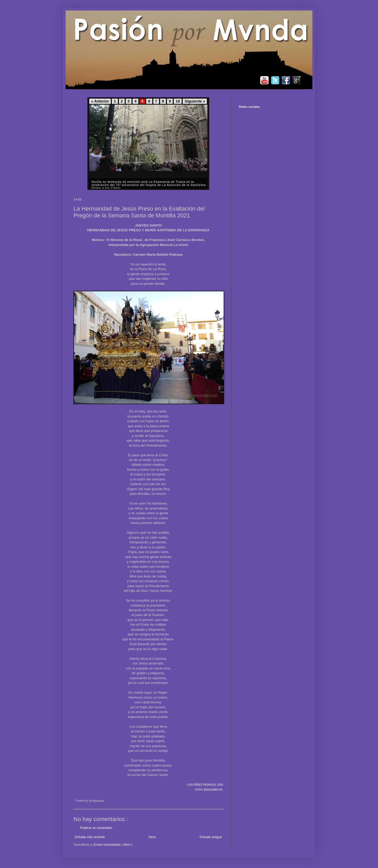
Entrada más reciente (90, 837)
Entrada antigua (211, 837)
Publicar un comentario (96, 828)
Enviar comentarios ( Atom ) (113, 845)
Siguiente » (195, 101)
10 (178, 101)
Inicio (152, 837)
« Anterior (100, 101)
